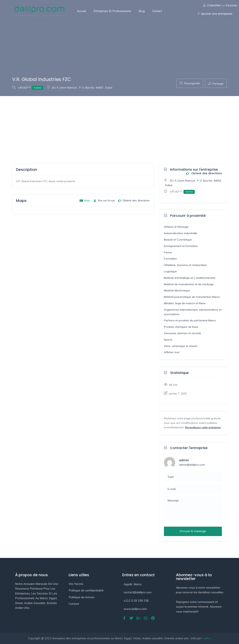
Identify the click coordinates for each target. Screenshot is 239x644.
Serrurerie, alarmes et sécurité (182, 333)
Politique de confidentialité (86, 590)
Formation (170, 259)
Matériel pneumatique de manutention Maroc (192, 297)
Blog (142, 11)
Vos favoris (76, 584)
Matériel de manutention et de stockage (189, 284)
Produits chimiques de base (181, 327)
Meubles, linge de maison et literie (185, 303)
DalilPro (207, 638)
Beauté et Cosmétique (178, 240)
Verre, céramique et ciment (181, 346)
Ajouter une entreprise (215, 14)
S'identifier (214, 5)
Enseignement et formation (181, 246)
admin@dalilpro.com (192, 465)
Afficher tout (172, 352)
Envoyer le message (193, 531)
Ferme (168, 252)
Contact (157, 11)
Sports (168, 340)
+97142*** (28, 87)
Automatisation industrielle (181, 233)
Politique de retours (82, 597)
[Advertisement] (119, 124)
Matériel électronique (177, 290)
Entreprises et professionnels (112, 11)
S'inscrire (231, 5)
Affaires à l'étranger (176, 227)
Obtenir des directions (204, 173)
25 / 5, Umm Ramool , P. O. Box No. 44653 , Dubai (80, 88)
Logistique (170, 271)
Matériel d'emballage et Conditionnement (190, 278)
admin (184, 460)
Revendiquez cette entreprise (203, 427)
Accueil (82, 11)
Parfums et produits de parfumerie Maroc (190, 320)
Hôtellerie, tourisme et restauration (185, 265)
